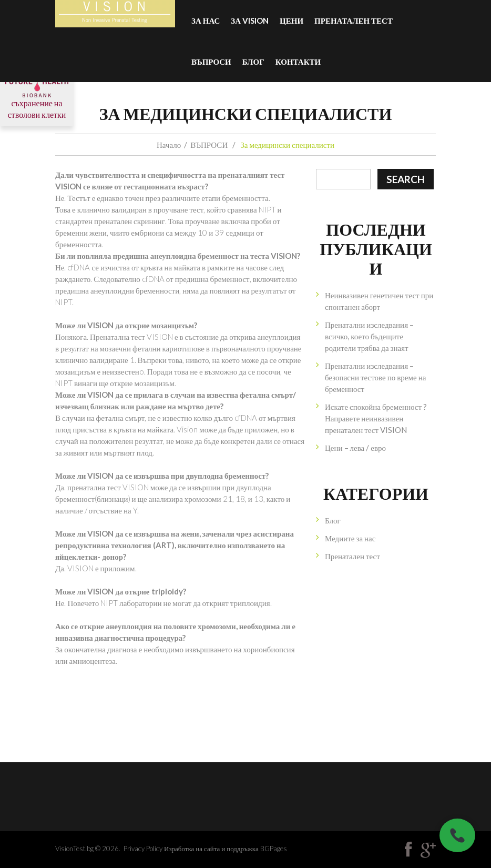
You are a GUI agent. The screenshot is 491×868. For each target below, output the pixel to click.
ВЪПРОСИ (211, 62)
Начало (169, 145)
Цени (291, 21)
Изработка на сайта (192, 849)
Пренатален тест (354, 21)
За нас (206, 21)
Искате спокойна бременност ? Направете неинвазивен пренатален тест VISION (376, 418)
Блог (333, 520)
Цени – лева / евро (355, 448)
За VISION (250, 21)
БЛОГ (253, 62)
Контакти (298, 62)
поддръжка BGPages (257, 849)
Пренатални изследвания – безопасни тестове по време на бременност (375, 377)
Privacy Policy (143, 849)
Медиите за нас (350, 538)
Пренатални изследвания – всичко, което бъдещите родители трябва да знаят (369, 336)
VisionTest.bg (74, 849)
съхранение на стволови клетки (37, 98)
